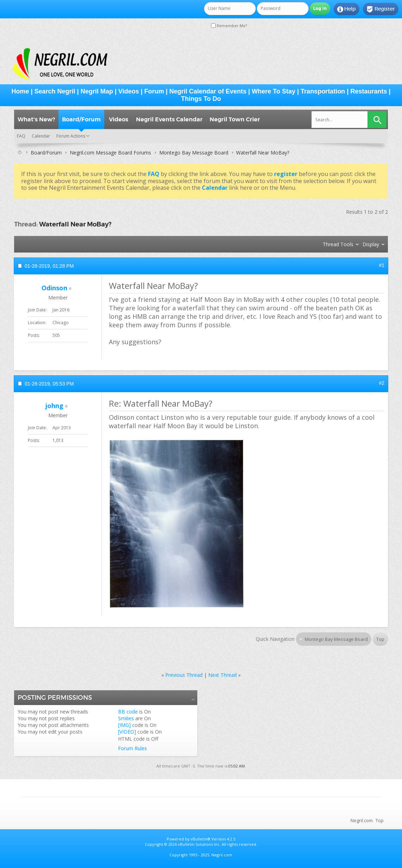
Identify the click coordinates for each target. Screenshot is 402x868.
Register (381, 9)
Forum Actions (71, 136)
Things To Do (201, 99)
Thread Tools (338, 244)
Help (347, 9)
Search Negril (55, 91)
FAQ (21, 136)
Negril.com (362, 820)
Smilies (126, 718)
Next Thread (222, 675)
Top (380, 639)
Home (20, 91)
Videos (129, 91)
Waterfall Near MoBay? (75, 224)
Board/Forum (81, 119)
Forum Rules (132, 748)
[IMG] (124, 725)
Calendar (41, 136)
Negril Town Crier (235, 119)
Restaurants (369, 91)
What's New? (36, 119)
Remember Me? (229, 26)
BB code (128, 712)
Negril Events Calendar (169, 119)
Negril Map (97, 91)
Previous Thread (184, 675)
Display (371, 244)
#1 (382, 265)
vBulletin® (200, 839)
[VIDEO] (127, 732)
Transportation (323, 91)
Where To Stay (274, 91)
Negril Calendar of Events (208, 91)
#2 (382, 383)
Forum (154, 91)
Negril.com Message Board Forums (110, 153)
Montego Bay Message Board (194, 153)
